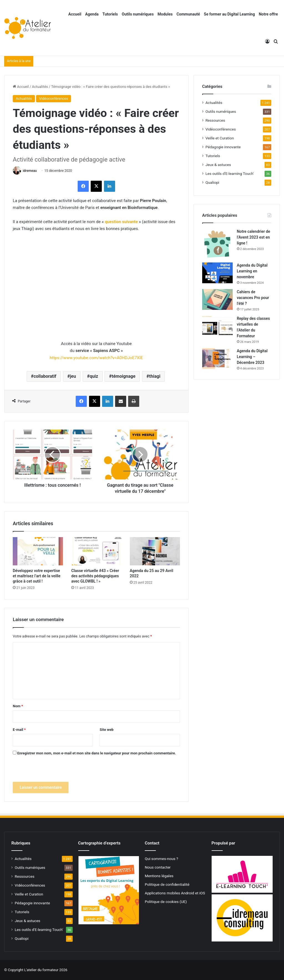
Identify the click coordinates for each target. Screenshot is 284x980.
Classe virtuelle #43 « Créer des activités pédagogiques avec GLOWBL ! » (95, 576)
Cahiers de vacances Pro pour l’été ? (253, 298)
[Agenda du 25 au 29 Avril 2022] (155, 551)
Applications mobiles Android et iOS (175, 893)
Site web (106, 730)
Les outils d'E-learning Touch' (230, 173)
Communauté (188, 14)
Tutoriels (110, 14)
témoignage (124, 376)
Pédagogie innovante (223, 147)
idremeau (30, 171)
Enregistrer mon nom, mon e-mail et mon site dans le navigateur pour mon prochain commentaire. (97, 753)
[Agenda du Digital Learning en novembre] (217, 273)
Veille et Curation (220, 138)
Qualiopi (212, 182)
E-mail (19, 730)
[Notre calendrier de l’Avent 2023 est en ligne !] (217, 244)
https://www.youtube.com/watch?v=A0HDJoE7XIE (96, 358)
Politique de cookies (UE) (166, 902)
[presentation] (55, 771)
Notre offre (268, 14)
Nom (18, 706)
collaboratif (45, 376)
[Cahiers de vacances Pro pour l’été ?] (217, 299)
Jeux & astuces (218, 165)
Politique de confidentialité (167, 884)
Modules (165, 14)
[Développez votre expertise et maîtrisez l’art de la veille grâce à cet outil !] (38, 551)
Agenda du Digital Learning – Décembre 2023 (252, 357)
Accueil (75, 14)
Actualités (40, 87)
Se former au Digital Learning (229, 14)
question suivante (121, 222)
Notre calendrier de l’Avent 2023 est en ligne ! (253, 237)
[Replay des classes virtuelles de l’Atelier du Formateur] (217, 326)
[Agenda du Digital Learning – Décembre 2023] (217, 358)
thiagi (155, 376)
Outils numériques (138, 14)
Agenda (92, 14)
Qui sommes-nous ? (161, 859)
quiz (94, 376)
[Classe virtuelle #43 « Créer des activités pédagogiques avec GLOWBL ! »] (96, 551)
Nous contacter (158, 867)
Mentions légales (159, 876)
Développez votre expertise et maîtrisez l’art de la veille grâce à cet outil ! (37, 576)
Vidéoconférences (54, 99)
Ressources (215, 120)
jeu (73, 376)
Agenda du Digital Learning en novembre (252, 271)
